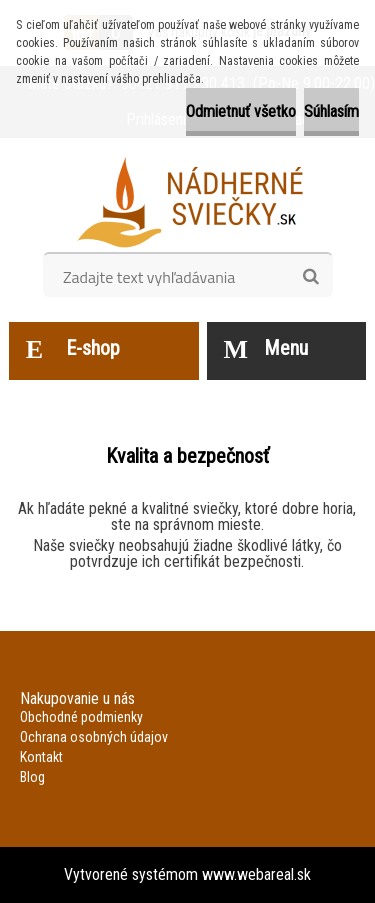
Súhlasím (331, 111)
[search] (310, 277)
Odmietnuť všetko (241, 111)
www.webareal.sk (256, 874)
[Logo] (187, 202)
